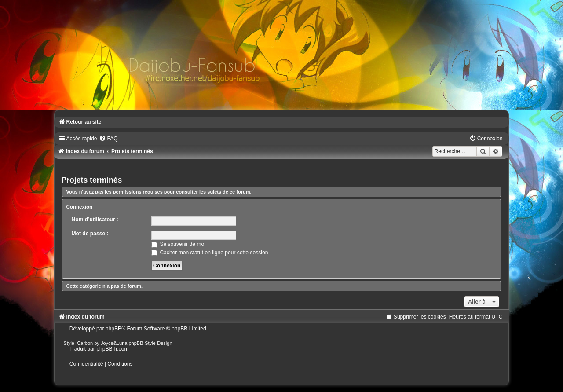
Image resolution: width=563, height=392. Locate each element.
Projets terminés (92, 180)
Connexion (80, 207)
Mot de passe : (90, 234)
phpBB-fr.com (112, 349)
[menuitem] (108, 139)
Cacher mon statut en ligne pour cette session (210, 253)
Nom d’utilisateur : (95, 220)
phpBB (113, 329)
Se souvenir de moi (178, 244)
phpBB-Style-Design (151, 343)
